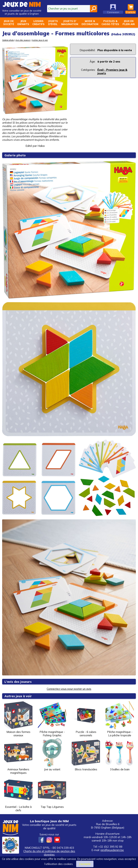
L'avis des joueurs (18, 682)
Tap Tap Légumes (52, 792)
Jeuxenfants (23, 23)
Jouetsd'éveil (53, 23)
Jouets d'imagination (70, 23)
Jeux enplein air (129, 23)
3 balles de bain (120, 755)
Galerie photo (8, 40)
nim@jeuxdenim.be (112, 850)
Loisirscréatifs (38, 23)
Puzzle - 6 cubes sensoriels (86, 719)
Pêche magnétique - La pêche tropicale (120, 719)
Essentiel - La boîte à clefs (18, 794)
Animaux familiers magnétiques (18, 756)
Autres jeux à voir (40, 40)
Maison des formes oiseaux (18, 719)
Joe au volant (52, 755)
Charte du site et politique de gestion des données (49, 853)
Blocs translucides (86, 755)
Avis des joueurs (23, 40)
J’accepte (85, 864)
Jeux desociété (9, 23)
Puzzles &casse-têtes (110, 23)
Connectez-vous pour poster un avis (69, 689)
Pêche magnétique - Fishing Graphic (52, 719)
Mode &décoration (90, 23)
